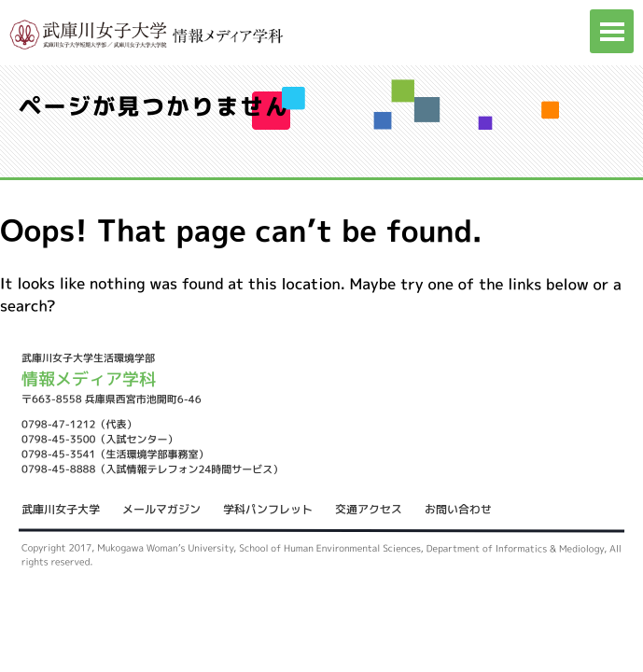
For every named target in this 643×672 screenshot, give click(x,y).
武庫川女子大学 (61, 509)
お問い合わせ (458, 509)
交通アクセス (369, 509)
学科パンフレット (268, 509)
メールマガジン (161, 509)
